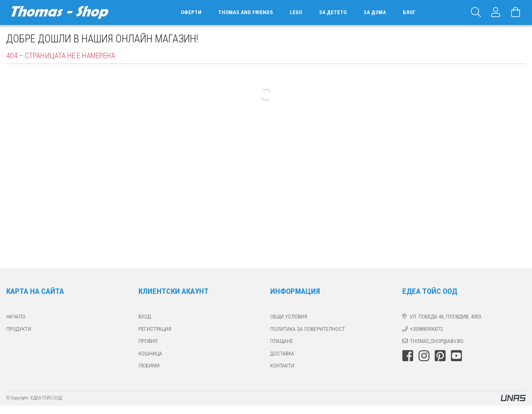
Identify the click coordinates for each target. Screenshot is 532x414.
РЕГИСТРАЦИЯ (155, 329)
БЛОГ (409, 12)
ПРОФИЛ (148, 341)
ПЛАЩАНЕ (282, 341)
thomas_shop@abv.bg (437, 341)
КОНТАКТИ (282, 366)
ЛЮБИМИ (149, 366)
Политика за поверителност (308, 329)
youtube (456, 356)
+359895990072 (426, 329)
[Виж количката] (516, 12)
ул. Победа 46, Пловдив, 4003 (445, 317)
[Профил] (496, 12)
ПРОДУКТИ (19, 329)
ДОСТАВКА (282, 354)
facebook (408, 356)
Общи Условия (289, 317)
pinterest (440, 356)
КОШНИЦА (150, 354)
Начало (16, 317)
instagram (424, 356)
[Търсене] (476, 12)
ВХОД (145, 317)
